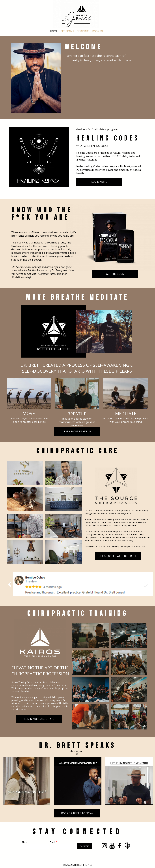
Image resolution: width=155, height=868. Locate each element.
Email (53, 842)
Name (25, 842)
